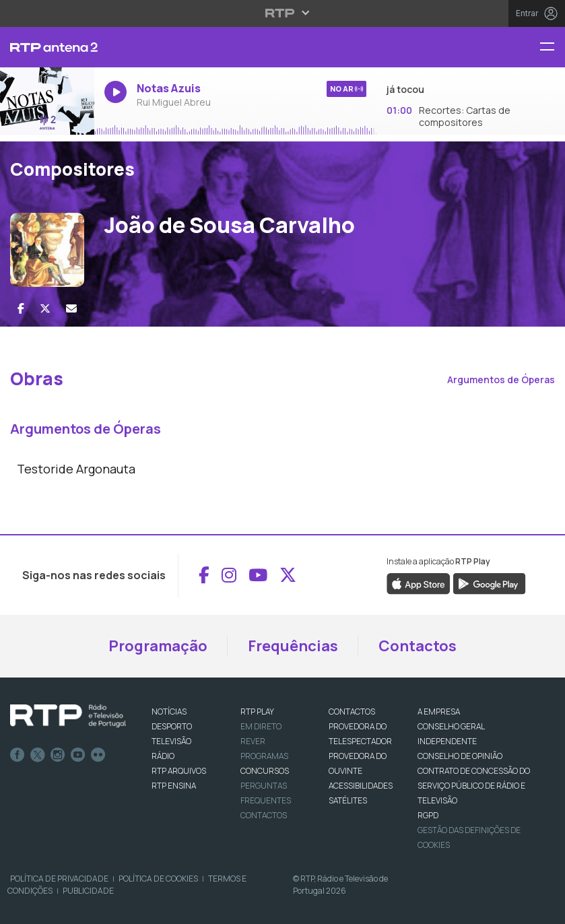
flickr (98, 755)
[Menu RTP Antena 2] (552, 47)
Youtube (78, 755)
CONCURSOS (265, 771)
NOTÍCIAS (169, 712)
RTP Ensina (174, 786)
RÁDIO (163, 756)
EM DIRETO (261, 726)
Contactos (418, 646)
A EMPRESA (439, 712)
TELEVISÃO (171, 741)
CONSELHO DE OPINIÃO (460, 756)
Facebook (18, 755)
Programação (158, 646)
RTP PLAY (257, 712)
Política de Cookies (158, 879)
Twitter (38, 755)
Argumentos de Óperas (501, 379)
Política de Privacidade (59, 879)
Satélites (348, 800)
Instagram (58, 755)
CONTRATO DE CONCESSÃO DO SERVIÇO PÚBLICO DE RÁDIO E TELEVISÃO (474, 786)
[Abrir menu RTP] (282, 13)
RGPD (428, 815)
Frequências (293, 646)
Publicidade (88, 891)
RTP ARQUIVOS (179, 771)
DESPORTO (172, 726)
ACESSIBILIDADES (361, 786)
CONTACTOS (352, 712)
